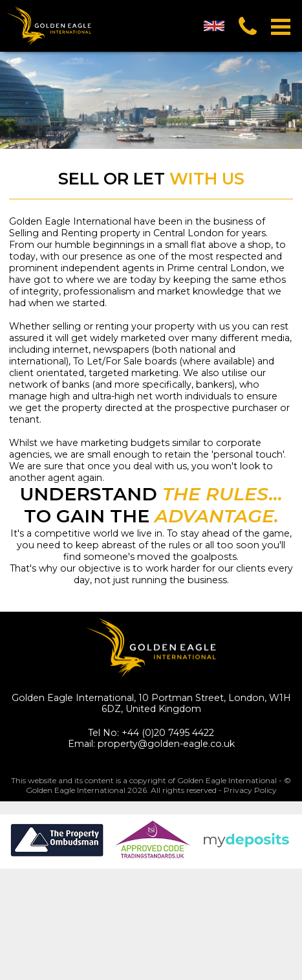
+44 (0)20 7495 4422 (168, 733)
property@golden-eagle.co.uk (166, 744)
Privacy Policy (250, 790)
